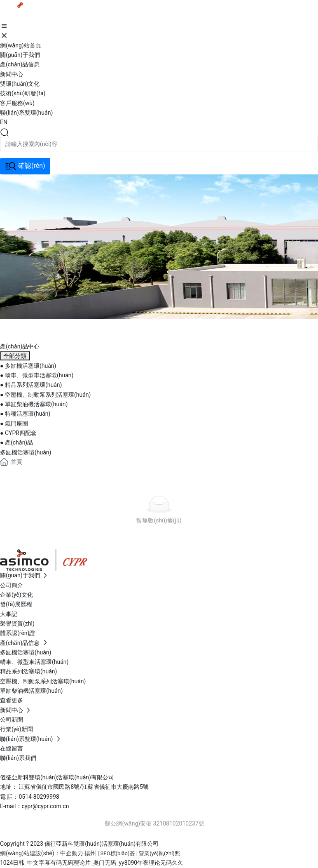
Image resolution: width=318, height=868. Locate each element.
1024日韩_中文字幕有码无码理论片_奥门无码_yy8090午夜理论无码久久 (92, 863)
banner (26, 328)
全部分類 (15, 356)
